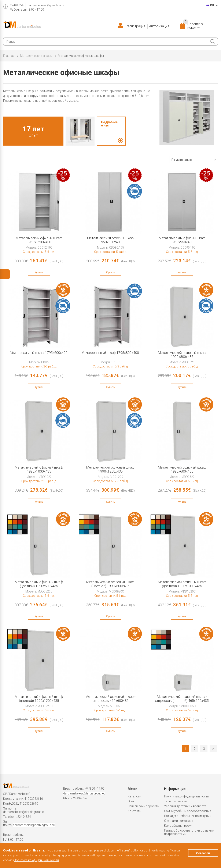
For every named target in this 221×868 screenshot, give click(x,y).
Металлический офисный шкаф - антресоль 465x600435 (110, 699)
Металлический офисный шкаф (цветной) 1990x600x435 (39, 584)
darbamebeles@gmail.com (46, 5)
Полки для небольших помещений (188, 816)
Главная (9, 56)
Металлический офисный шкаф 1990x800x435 (182, 355)
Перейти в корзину (193, 26)
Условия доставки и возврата (185, 806)
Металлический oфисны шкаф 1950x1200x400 (39, 240)
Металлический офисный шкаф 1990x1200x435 (110, 469)
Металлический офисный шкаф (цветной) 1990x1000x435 (182, 584)
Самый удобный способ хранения (188, 811)
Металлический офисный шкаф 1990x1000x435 (39, 469)
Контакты (135, 811)
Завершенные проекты (144, 806)
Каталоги (134, 796)
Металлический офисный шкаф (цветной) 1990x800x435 (110, 584)
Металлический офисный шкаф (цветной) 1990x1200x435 (39, 699)
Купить (39, 272)
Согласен (203, 853)
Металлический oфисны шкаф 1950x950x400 (182, 240)
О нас (132, 801)
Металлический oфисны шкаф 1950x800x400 (110, 240)
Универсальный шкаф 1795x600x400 (39, 353)
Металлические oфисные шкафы (81, 56)
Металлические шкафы (36, 56)
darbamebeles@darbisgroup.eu (24, 812)
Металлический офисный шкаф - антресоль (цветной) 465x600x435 (182, 699)
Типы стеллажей (176, 801)
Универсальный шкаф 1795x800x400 (110, 353)
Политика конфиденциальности (187, 796)
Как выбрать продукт (179, 826)
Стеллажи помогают (179, 821)
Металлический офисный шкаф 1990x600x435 (182, 469)
